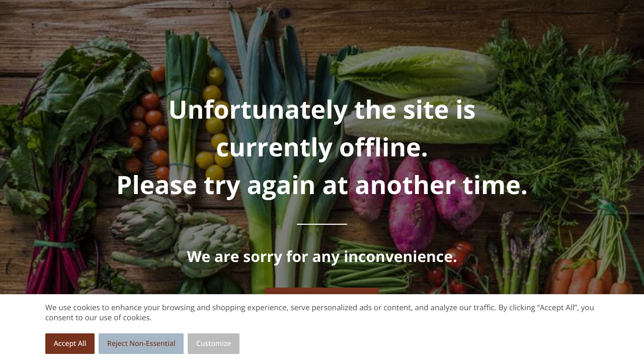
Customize (214, 344)
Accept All (70, 344)
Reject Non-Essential (141, 344)
